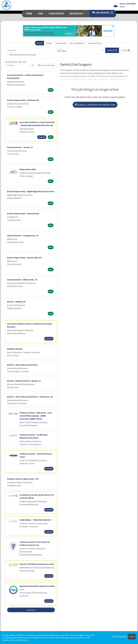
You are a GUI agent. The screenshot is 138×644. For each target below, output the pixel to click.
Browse (49, 43)
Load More (31, 610)
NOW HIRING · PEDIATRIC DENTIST (35, 520)
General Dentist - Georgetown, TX (23, 235)
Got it (132, 637)
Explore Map (61, 43)
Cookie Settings (119, 637)
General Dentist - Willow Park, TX (22, 280)
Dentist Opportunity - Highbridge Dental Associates (31, 191)
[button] (125, 50)
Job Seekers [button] (103, 13)
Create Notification (46, 65)
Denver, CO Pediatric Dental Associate (37, 564)
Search (39, 43)
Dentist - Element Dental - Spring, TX (24, 381)
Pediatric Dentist (15, 349)
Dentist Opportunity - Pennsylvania (23, 213)
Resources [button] (76, 14)
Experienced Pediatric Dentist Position (37, 586)
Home (29, 14)
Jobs (40, 14)
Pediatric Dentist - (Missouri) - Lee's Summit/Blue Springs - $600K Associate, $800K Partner (36, 416)
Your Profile (56, 14)
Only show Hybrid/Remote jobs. (23, 55)
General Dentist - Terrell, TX (20, 147)
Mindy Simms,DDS (28, 169)
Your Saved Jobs (95, 43)
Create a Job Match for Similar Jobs (95, 105)
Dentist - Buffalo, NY (16, 302)
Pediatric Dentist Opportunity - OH (23, 479)
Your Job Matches (77, 43)
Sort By (10, 65)
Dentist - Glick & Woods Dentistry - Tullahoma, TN (30, 397)
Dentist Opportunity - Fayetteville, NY (24, 258)
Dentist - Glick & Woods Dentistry (22, 365)
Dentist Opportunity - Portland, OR (23, 100)
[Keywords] (31, 50)
